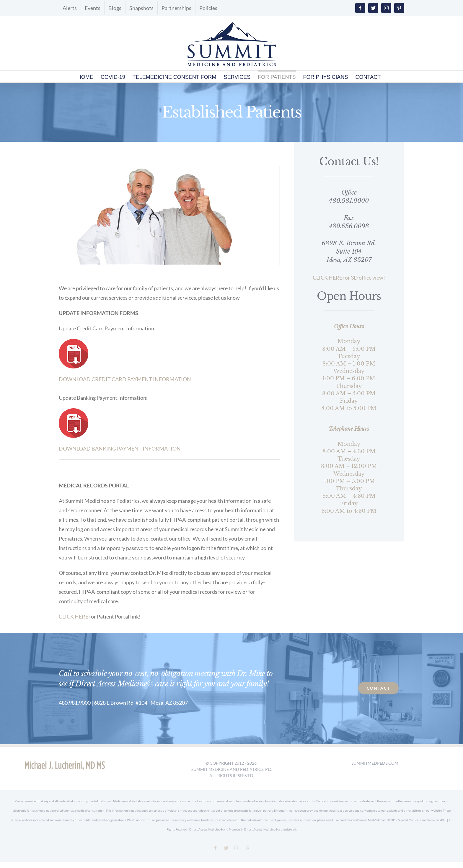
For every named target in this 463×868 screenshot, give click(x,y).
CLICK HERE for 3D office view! (349, 278)
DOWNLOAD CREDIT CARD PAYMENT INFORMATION (125, 379)
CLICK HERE (74, 616)
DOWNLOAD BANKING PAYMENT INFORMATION (120, 448)
